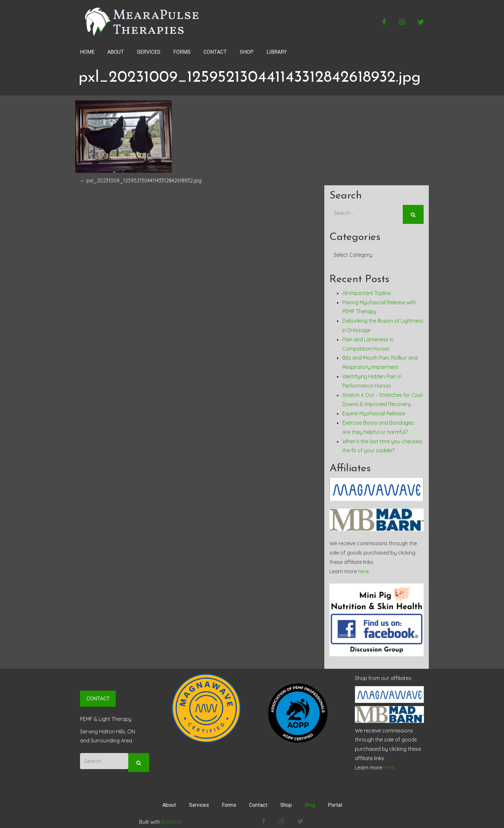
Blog (310, 802)
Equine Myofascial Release (374, 410)
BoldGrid (171, 819)
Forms (229, 802)
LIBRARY (277, 52)
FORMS (182, 52)
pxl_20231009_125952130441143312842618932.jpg (141, 180)
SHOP (247, 52)
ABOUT (116, 52)
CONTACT (215, 52)
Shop (286, 802)
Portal (335, 802)
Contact (258, 802)
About (169, 802)
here (363, 568)
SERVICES (149, 52)
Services (199, 802)
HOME (87, 52)
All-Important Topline (367, 290)
